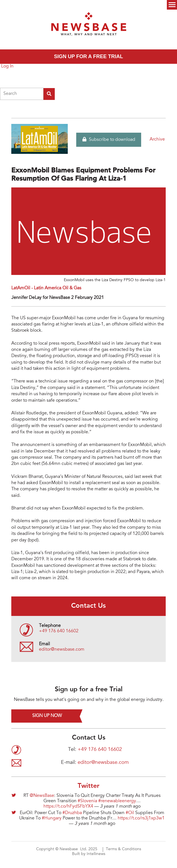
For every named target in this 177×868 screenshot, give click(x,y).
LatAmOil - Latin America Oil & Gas (46, 288)
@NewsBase (42, 796)
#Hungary (52, 818)
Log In (7, 66)
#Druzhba (72, 813)
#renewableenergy (117, 801)
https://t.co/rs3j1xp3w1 (141, 818)
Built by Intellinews (89, 854)
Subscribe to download (109, 139)
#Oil (130, 813)
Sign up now (47, 716)
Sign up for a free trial (88, 56)
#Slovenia (87, 801)
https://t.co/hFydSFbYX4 (68, 806)
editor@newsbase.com (62, 650)
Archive (157, 139)
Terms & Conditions (124, 849)
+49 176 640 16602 (59, 631)
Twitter (88, 786)
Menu (172, 5)
